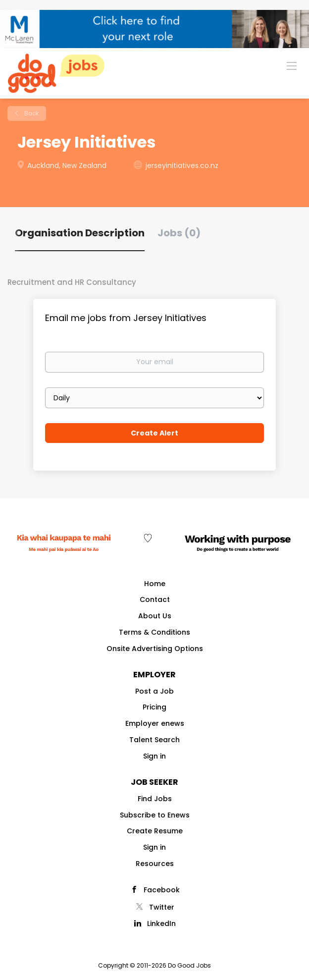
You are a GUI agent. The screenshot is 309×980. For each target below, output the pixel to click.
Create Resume (155, 831)
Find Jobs (155, 799)
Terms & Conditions (154, 632)
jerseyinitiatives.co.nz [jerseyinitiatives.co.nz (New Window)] (182, 165)
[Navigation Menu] (292, 65)
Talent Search (154, 740)
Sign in (154, 756)
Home (155, 584)
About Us (155, 616)
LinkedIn (161, 924)
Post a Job (154, 691)
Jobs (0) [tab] (179, 233)
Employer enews (155, 723)
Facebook (162, 890)
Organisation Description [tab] (80, 233)
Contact (155, 599)
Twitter (162, 907)
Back (31, 113)
